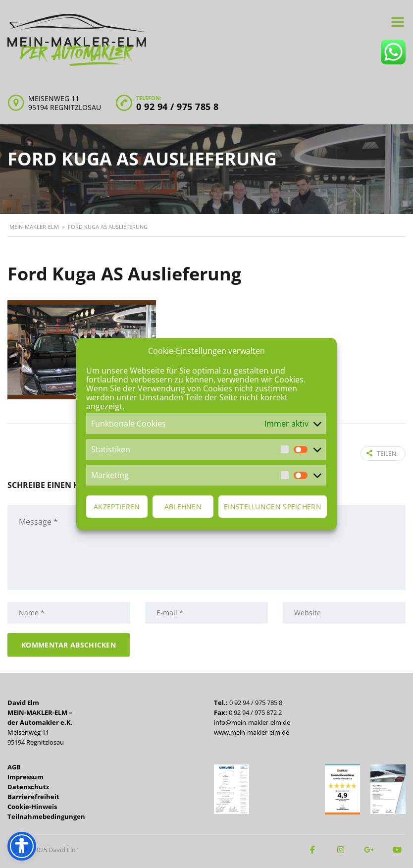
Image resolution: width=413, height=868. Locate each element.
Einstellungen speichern (273, 507)
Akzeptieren (117, 507)
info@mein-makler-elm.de (252, 722)
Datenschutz (28, 787)
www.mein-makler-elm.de (252, 732)
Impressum (26, 777)
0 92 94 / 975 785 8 (178, 107)
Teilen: (382, 454)
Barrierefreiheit (33, 797)
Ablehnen (183, 507)
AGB (14, 767)
